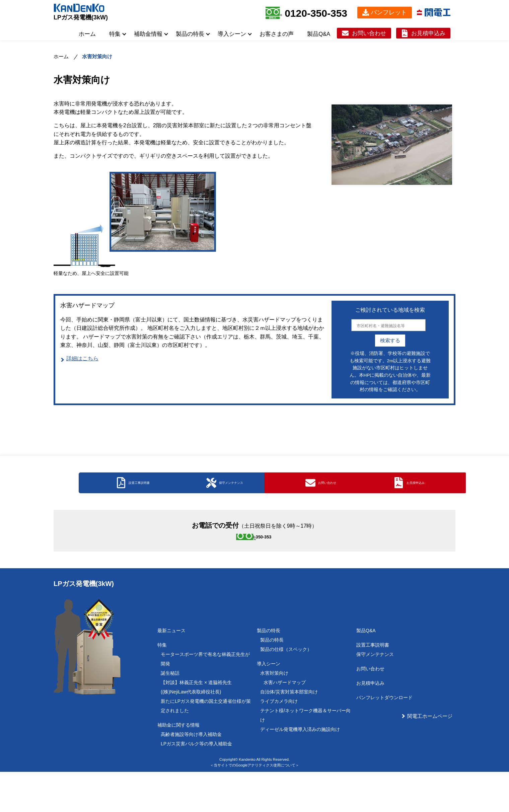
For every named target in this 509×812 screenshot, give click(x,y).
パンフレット (389, 12)
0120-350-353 (316, 13)
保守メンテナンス (375, 694)
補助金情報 (148, 34)
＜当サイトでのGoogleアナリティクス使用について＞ (254, 805)
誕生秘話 (170, 713)
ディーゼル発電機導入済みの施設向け (300, 769)
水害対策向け (274, 713)
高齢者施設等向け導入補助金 (191, 774)
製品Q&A (319, 34)
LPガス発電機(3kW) (81, 17)
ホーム (87, 34)
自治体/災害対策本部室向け (289, 732)
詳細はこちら (82, 358)
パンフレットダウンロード (384, 738)
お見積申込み (428, 33)
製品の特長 (190, 34)
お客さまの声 (277, 34)
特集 (115, 34)
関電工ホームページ (430, 756)
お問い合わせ (369, 33)
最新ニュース (171, 671)
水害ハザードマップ (285, 723)
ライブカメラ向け (279, 741)
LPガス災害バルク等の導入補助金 (196, 784)
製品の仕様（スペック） (286, 689)
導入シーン (232, 34)
